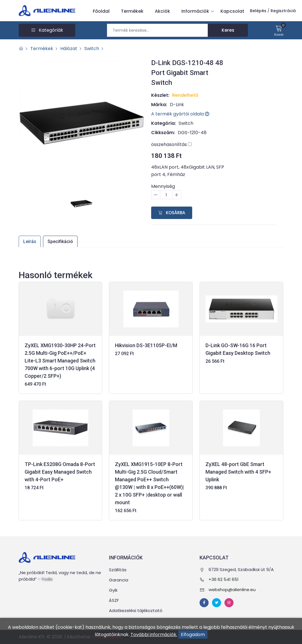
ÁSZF (114, 600)
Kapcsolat (232, 11)
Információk (197, 11)
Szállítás (118, 570)
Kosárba (172, 213)
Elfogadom (193, 635)
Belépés (258, 11)
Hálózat (69, 49)
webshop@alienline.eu (232, 590)
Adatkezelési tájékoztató (136, 610)
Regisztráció (283, 11)
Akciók (162, 11)
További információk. (154, 635)
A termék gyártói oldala (180, 114)
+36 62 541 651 (224, 579)
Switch (92, 49)
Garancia (119, 580)
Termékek (132, 11)
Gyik (113, 590)
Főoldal (101, 11)
